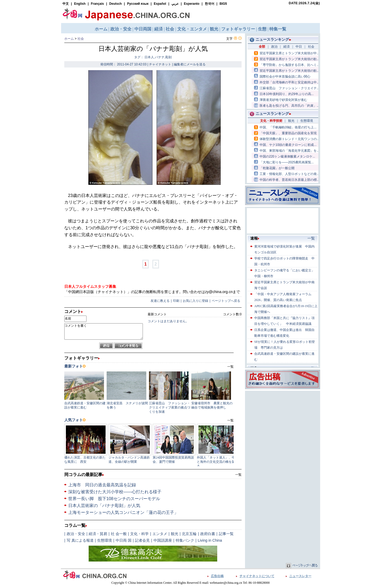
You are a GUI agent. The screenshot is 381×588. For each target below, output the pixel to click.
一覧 (238, 475)
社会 (81, 39)
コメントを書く (104, 331)
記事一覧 (226, 534)
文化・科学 (139, 534)
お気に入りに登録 (196, 301)
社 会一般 (119, 534)
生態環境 (105, 540)
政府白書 (208, 534)
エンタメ (160, 534)
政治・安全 (76, 534)
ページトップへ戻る (226, 301)
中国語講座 (163, 540)
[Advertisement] (283, 425)
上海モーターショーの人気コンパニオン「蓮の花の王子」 (123, 512)
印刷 (176, 301)
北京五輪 (189, 534)
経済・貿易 (98, 534)
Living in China (210, 540)
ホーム (69, 39)
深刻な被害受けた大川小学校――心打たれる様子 (115, 492)
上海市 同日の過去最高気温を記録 (102, 485)
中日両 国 (124, 540)
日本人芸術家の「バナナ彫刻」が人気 (104, 506)
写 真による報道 (80, 540)
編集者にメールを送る (190, 64)
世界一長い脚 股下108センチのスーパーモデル (114, 499)
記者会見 (142, 540)
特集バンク (185, 540)
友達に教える (160, 301)
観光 (175, 534)
